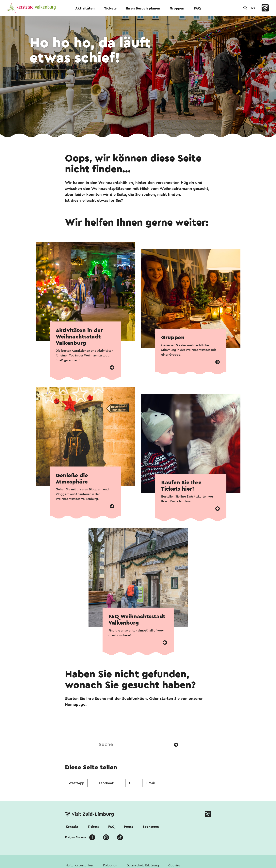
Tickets (110, 8)
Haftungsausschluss (80, 865)
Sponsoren (151, 827)
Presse (129, 827)
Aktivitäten (85, 8)
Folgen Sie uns (75, 837)
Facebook (106, 783)
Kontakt (72, 827)
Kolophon (110, 865)
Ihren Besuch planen (143, 8)
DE (253, 8)
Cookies (174, 865)
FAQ (197, 8)
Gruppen (177, 8)
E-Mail (150, 783)
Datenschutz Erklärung (143, 865)
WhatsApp (76, 783)
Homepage (75, 705)
